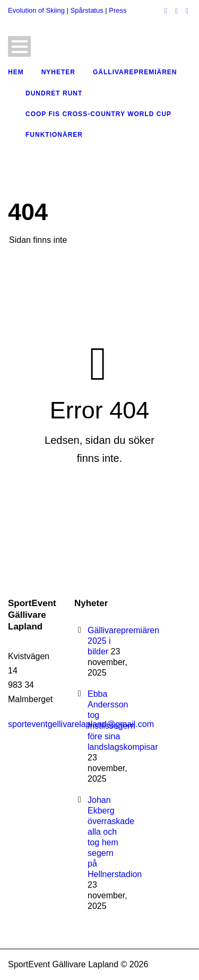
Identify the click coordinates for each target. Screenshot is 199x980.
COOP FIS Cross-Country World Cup (98, 114)
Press (118, 10)
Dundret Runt (54, 93)
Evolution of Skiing (36, 10)
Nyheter (58, 72)
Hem (16, 72)
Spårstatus (87, 10)
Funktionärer (54, 135)
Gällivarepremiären (135, 72)
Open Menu (19, 46)
